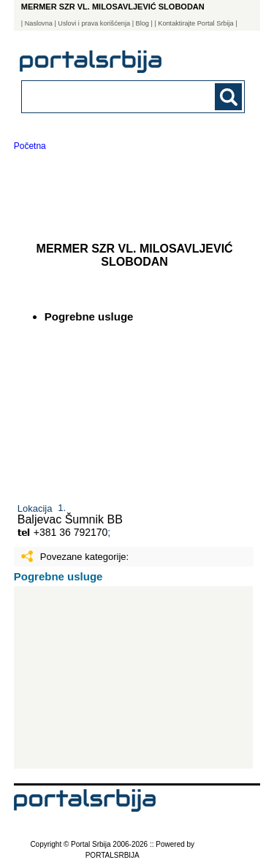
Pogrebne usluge (58, 576)
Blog (142, 23)
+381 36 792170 (71, 532)
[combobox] (112, 96)
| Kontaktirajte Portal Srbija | (195, 23)
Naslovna (39, 23)
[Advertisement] (133, 677)
